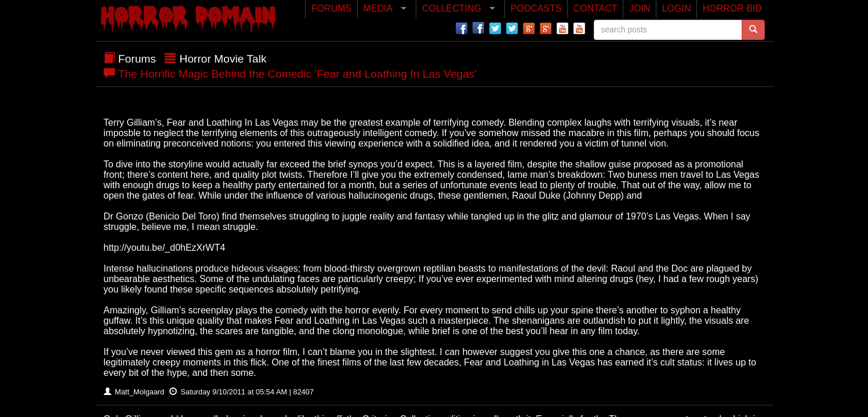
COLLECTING (452, 8)
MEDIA (378, 8)
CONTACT (595, 8)
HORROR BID (732, 8)
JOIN (640, 8)
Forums (137, 59)
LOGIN (677, 8)
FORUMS (331, 8)
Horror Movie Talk (223, 59)
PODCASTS (536, 8)
